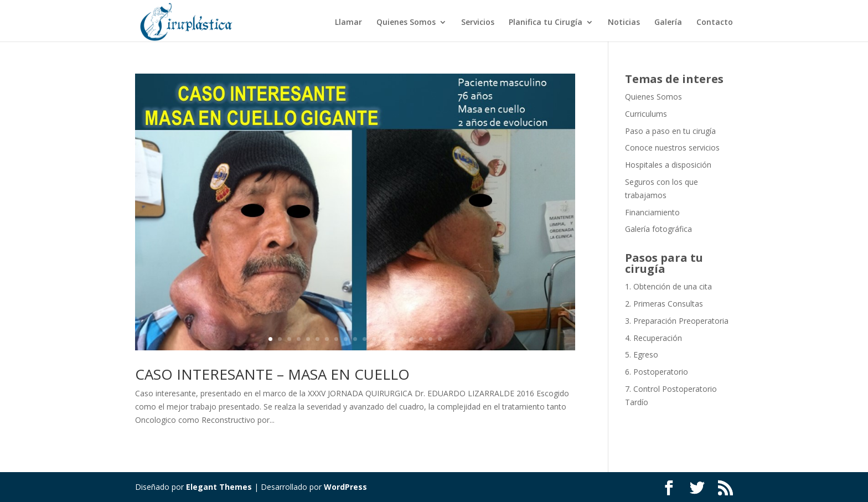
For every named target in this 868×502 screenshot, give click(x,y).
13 (383, 339)
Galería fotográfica (658, 229)
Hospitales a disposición (668, 165)
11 (365, 339)
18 (430, 339)
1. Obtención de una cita (668, 286)
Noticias (624, 23)
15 (402, 339)
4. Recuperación (653, 338)
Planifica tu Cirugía (546, 23)
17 (421, 339)
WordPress (345, 487)
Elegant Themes (219, 487)
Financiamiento (652, 212)
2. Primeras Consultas (664, 304)
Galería (668, 23)
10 (355, 339)
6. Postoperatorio (657, 372)
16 (412, 339)
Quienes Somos (406, 23)
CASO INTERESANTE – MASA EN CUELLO (272, 374)
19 (440, 339)
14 (393, 339)
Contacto (715, 23)
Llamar (348, 23)
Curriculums (646, 114)
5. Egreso (642, 354)
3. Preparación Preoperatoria (677, 321)
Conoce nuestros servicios (672, 148)
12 (374, 339)
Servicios (478, 23)
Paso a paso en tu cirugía (670, 131)
